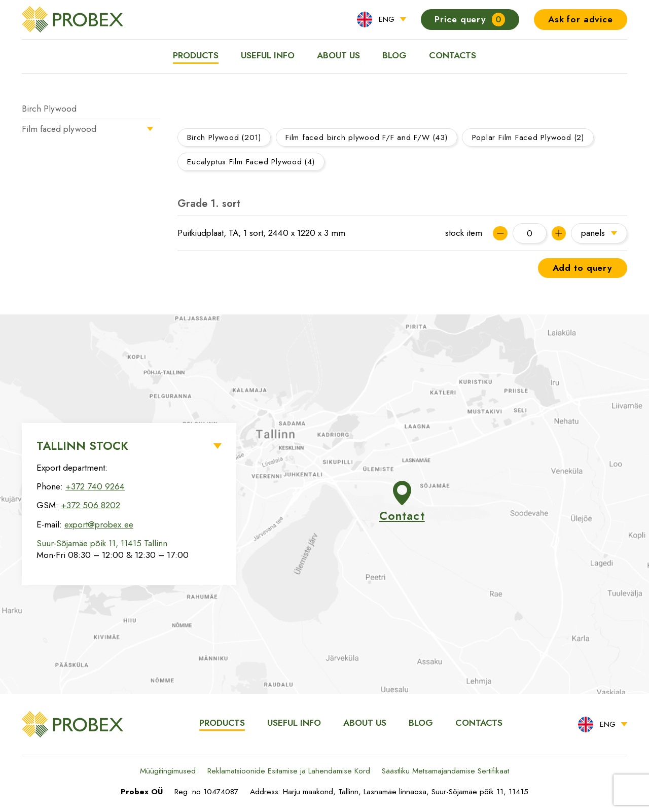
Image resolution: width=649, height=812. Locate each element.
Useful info (268, 55)
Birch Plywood (49, 109)
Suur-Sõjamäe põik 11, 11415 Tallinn (102, 543)
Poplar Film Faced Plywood (528, 137)
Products (196, 55)
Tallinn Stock (82, 446)
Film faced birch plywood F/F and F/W (367, 137)
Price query (470, 20)
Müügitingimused (168, 771)
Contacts (453, 55)
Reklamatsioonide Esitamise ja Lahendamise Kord (289, 771)
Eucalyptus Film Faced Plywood (251, 162)
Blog (394, 55)
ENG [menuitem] (387, 19)
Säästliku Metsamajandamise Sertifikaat (445, 771)
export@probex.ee (99, 524)
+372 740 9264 (95, 486)
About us (338, 55)
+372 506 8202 (91, 505)
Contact (402, 503)
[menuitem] (382, 20)
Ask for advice (581, 19)
